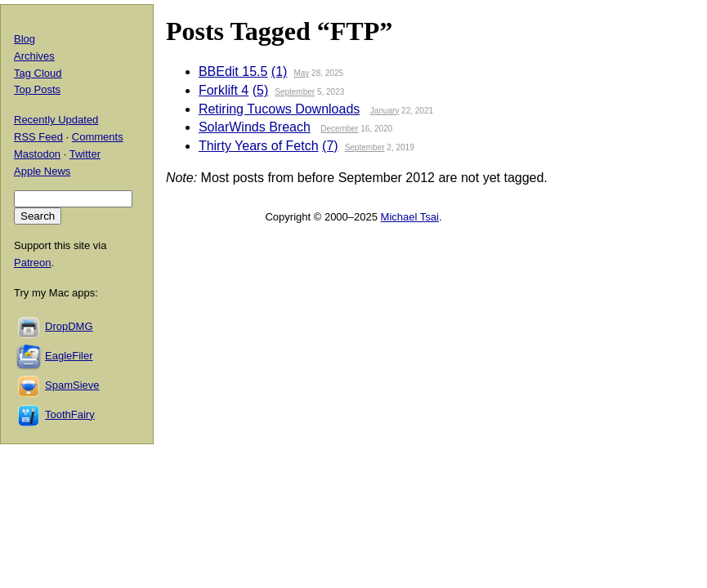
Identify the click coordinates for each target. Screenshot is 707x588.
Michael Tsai (410, 217)
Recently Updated (56, 120)
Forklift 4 (224, 90)
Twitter (85, 154)
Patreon (33, 263)
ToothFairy (70, 414)
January (385, 111)
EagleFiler (69, 356)
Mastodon (37, 154)
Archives (34, 56)
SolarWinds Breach (255, 127)
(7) (330, 146)
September (295, 92)
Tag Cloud (38, 73)
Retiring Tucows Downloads (279, 109)
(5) (261, 90)
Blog (25, 39)
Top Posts (37, 89)
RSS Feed (38, 137)
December (339, 129)
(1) (280, 71)
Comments (98, 137)
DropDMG (69, 326)
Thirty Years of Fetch (259, 146)
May (301, 73)
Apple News (42, 171)
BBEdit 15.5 (233, 71)
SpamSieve (72, 385)
